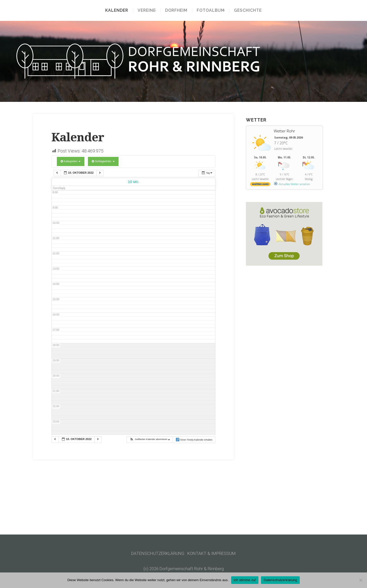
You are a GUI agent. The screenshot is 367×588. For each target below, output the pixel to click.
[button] (150, 440)
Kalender (113, 10)
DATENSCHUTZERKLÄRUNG (157, 553)
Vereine (143, 10)
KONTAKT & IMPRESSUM (214, 553)
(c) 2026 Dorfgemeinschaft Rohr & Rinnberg (184, 569)
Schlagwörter (103, 161)
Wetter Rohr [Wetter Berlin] (284, 131)
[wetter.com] (260, 185)
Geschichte (251, 10)
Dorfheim (176, 10)
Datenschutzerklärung (280, 580)
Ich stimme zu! (245, 580)
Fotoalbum (211, 10)
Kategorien (71, 161)
